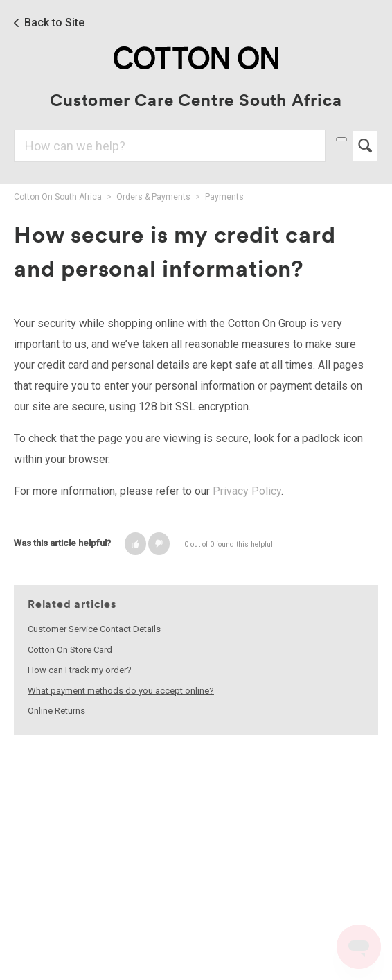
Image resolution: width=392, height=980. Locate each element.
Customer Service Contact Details (94, 629)
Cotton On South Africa (58, 197)
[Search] (170, 146)
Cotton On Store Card (70, 650)
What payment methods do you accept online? (121, 691)
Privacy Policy (247, 491)
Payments (224, 197)
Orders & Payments (153, 197)
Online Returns (56, 711)
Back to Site (54, 23)
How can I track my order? (80, 670)
